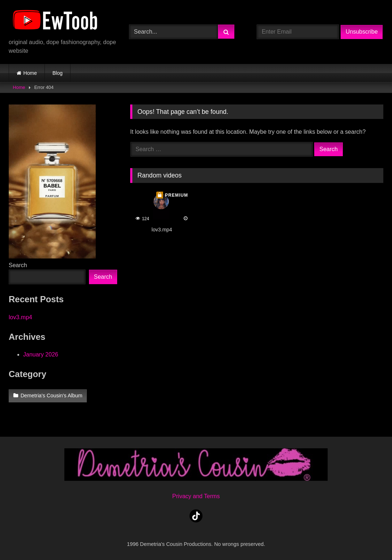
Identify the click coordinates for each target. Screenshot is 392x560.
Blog (57, 73)
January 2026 (41, 354)
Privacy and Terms (196, 496)
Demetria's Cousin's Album (52, 396)
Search (18, 265)
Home (30, 73)
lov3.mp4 (20, 317)
